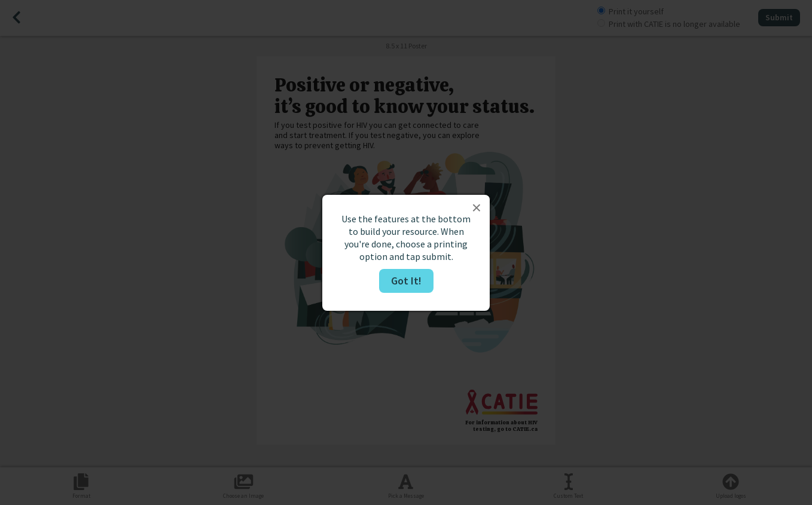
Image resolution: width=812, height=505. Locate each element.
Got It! (406, 281)
